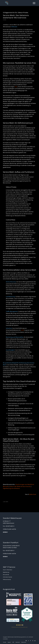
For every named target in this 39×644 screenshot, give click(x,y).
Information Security (7, 577)
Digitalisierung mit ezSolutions (11, 488)
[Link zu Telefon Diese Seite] (28, 641)
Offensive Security (7, 579)
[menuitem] (33, 3)
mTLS (22, 330)
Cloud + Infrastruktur (8, 570)
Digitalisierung (6, 572)
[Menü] (33, 3)
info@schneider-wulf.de (9, 529)
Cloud (5, 20)
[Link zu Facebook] (31, 641)
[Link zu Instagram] (33, 641)
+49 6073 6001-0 (10, 526)
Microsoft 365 (6, 575)
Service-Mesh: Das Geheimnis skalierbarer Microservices (16, 16)
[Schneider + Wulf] (16, 3)
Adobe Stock (33, 494)
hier (16, 87)
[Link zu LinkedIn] (35, 641)
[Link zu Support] (26, 641)
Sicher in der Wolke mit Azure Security (20, 486)
